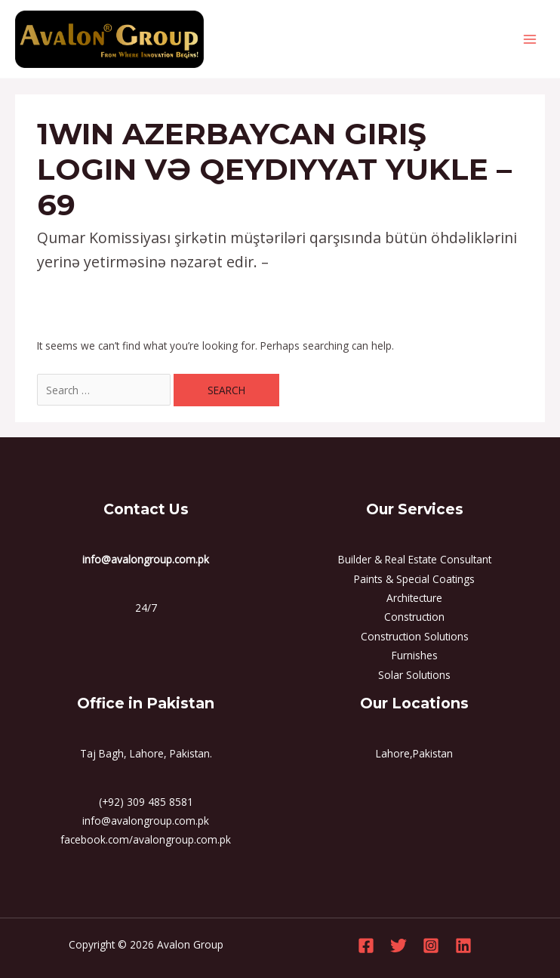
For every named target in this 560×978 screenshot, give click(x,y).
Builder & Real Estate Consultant (415, 559)
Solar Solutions (414, 675)
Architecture (414, 598)
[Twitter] (398, 946)
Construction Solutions (415, 636)
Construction (414, 617)
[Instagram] (431, 946)
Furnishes (415, 655)
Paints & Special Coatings (414, 579)
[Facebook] (366, 946)
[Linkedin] (463, 946)
